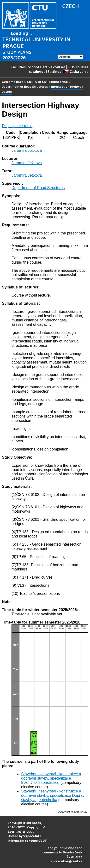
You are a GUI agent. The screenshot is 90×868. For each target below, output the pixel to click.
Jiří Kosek (34, 823)
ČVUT (12, 832)
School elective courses (47, 67)
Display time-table (17, 126)
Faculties (18, 67)
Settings (54, 71)
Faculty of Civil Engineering (47, 82)
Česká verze (76, 71)
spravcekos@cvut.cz (67, 861)
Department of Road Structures (25, 86)
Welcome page (12, 82)
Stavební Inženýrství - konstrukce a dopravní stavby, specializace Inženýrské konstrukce (51, 778)
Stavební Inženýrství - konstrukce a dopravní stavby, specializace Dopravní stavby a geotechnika (54, 795)
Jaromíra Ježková (27, 150)
